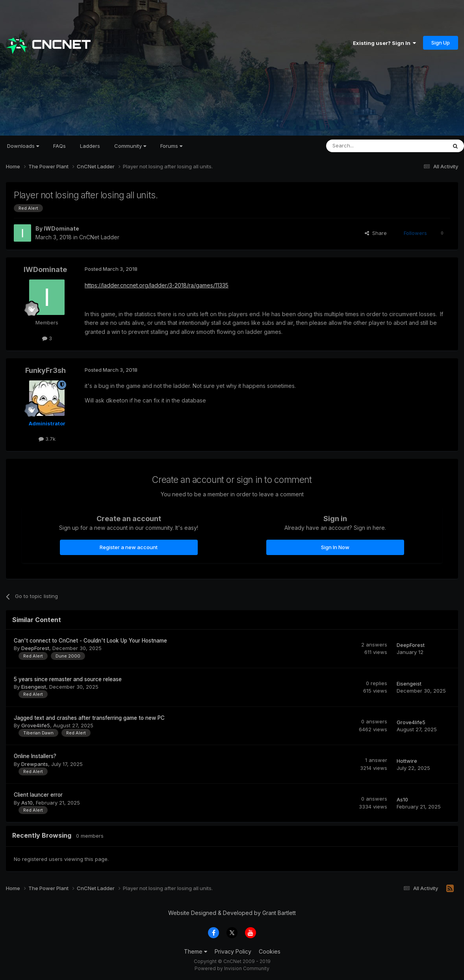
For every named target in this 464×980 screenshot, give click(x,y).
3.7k (47, 439)
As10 (27, 803)
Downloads (23, 146)
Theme (196, 951)
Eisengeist (34, 687)
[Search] (366, 146)
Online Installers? (35, 756)
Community (130, 146)
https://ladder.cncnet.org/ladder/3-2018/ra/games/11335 (157, 285)
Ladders (90, 146)
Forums (171, 146)
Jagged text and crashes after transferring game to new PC (89, 718)
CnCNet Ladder (99, 237)
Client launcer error (38, 795)
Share (376, 233)
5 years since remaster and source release (68, 679)
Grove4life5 (36, 725)
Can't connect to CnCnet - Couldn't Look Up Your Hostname (90, 641)
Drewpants (35, 764)
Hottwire (407, 761)
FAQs (59, 146)
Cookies (270, 951)
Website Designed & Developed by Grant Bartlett (232, 913)
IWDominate (61, 228)
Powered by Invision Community (232, 968)
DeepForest (35, 648)
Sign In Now (335, 547)
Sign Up (441, 43)
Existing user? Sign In (384, 43)
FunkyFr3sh (45, 370)
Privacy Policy (233, 951)
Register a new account (129, 547)
